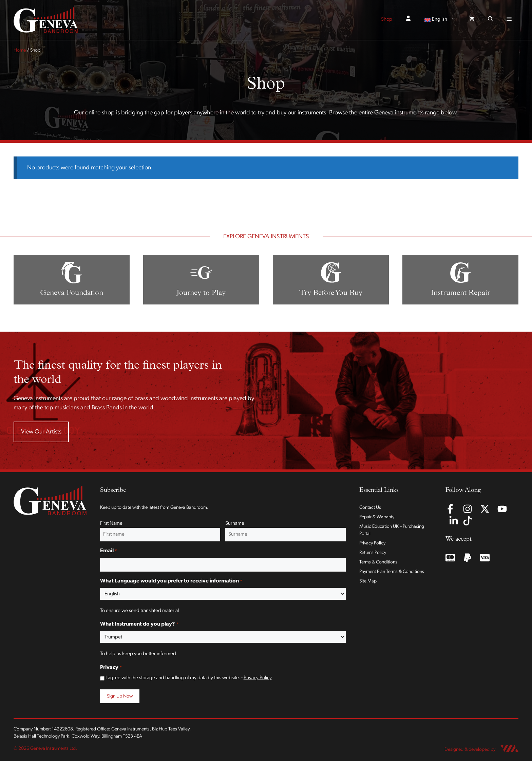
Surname (235, 524)
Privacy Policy (258, 678)
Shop (387, 20)
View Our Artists (41, 432)
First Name (111, 524)
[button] (490, 20)
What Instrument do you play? (139, 625)
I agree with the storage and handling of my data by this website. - (189, 678)
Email (109, 551)
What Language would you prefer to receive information (171, 581)
